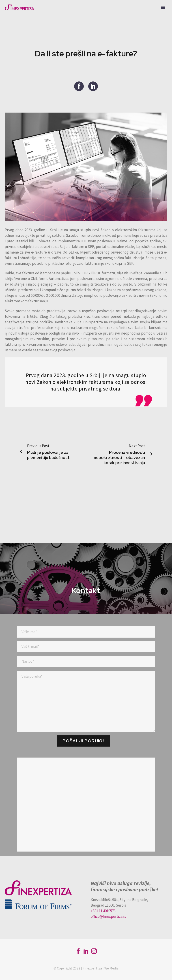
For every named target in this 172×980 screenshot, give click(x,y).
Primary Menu (163, 7)
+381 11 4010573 (103, 911)
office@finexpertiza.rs (108, 916)
